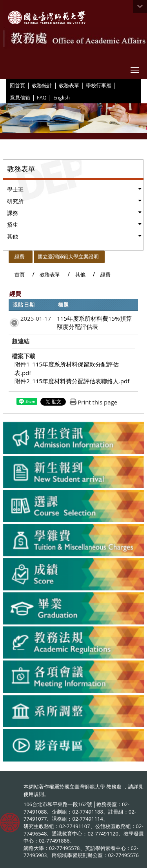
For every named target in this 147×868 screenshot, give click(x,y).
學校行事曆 (99, 85)
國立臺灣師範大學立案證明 (68, 256)
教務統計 (42, 85)
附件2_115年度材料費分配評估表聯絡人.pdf (72, 381)
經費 (20, 256)
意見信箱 (20, 97)
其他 (13, 236)
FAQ (42, 97)
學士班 (15, 189)
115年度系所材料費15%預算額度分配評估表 (94, 322)
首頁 (20, 274)
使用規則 (34, 794)
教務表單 (69, 85)
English (62, 97)
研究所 (15, 201)
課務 (13, 213)
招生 (13, 225)
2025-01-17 (36, 318)
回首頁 (17, 85)
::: (7, 85)
